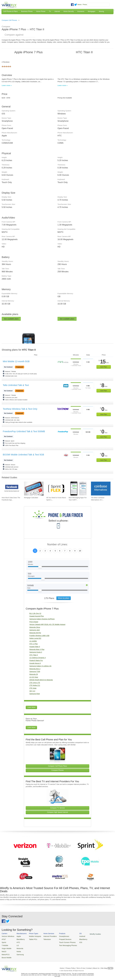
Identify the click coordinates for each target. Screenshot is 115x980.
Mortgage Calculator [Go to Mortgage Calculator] (31, 498)
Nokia (17, 950)
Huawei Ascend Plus (37, 616)
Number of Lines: (58, 544)
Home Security (69, 11)
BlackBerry (18, 939)
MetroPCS (5, 952)
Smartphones (58, 936)
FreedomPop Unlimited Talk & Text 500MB (24, 431)
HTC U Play (34, 644)
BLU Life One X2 (35, 613)
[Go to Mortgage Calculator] (34, 489)
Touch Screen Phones (61, 941)
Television (43, 939)
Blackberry (75, 939)
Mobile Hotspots (33, 936)
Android (74, 936)
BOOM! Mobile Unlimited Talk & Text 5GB (23, 455)
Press (85, 4)
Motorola (18, 947)
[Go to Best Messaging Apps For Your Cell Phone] (78, 489)
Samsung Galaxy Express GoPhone (42, 619)
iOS (73, 941)
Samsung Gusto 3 (36, 652)
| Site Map (104, 966)
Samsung (18, 952)
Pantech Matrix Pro (36, 660)
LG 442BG (33, 641)
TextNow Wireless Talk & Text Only (20, 409)
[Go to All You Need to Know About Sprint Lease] (56, 489)
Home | (62, 966)
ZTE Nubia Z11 (35, 685)
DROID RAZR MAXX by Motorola (41, 680)
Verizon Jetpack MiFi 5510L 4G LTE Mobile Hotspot (47, 624)
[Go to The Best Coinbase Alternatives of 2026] (101, 489)
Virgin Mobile (6, 947)
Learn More (31, 707)
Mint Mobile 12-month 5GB (16, 361)
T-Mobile (4, 944)
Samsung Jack (35, 630)
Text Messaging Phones (62, 944)
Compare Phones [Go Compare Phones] (58, 770)
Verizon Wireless (7, 936)
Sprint (4, 941)
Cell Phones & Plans (10, 11)
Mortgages (92, 11)
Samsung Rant (35, 694)
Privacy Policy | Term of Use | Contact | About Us (82, 966)
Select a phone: (58, 521)
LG (16, 944)
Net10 (4, 950)
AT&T (3, 939)
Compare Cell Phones (9, 20)
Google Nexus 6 (35, 663)
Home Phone (41, 11)
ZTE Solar (33, 688)
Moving (101, 11)
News (80, 4)
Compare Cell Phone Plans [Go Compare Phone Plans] (58, 766)
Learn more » (7, 85)
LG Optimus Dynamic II (38, 658)
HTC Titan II (34, 655)
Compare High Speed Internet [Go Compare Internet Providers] (57, 812)
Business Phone (27, 11)
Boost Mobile (6, 955)
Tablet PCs (31, 939)
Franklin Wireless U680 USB (39, 636)
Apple (17, 936)
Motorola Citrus (35, 627)
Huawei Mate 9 (35, 647)
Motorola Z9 (34, 674)
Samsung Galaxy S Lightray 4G (40, 666)
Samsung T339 (35, 671)
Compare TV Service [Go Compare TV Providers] (57, 808)
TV (50, 11)
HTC (16, 941)
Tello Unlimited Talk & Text (16, 385)
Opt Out (110, 966)
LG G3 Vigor (34, 677)
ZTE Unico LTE (35, 683)
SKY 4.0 (32, 691)
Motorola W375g (35, 633)
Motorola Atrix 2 (35, 669)
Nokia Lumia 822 (35, 638)
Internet (57, 11)
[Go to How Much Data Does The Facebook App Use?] (11, 489)
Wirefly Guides (86, 934)
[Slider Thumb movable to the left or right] (40, 567)
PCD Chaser (34, 622)
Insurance (81, 11)
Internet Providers (46, 936)
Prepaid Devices (59, 939)
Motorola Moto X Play (37, 649)
